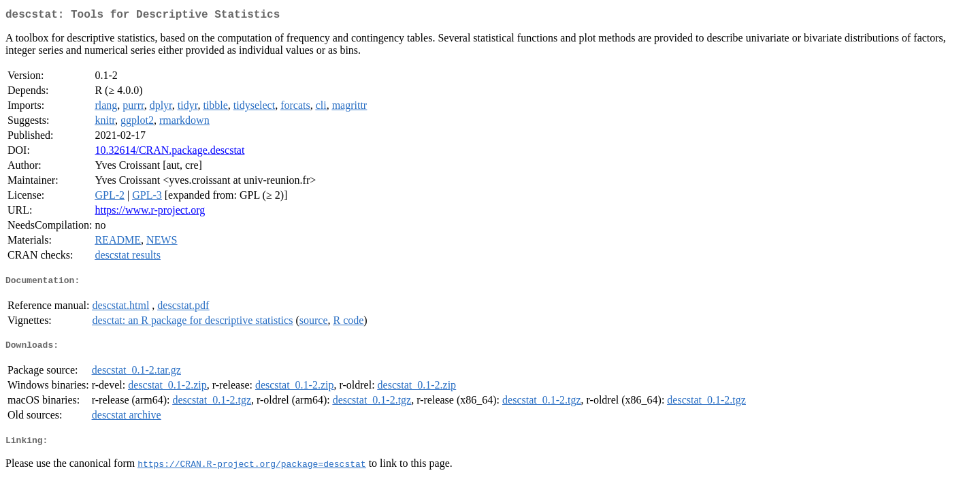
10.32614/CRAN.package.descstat (169, 153)
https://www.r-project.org (150, 213)
